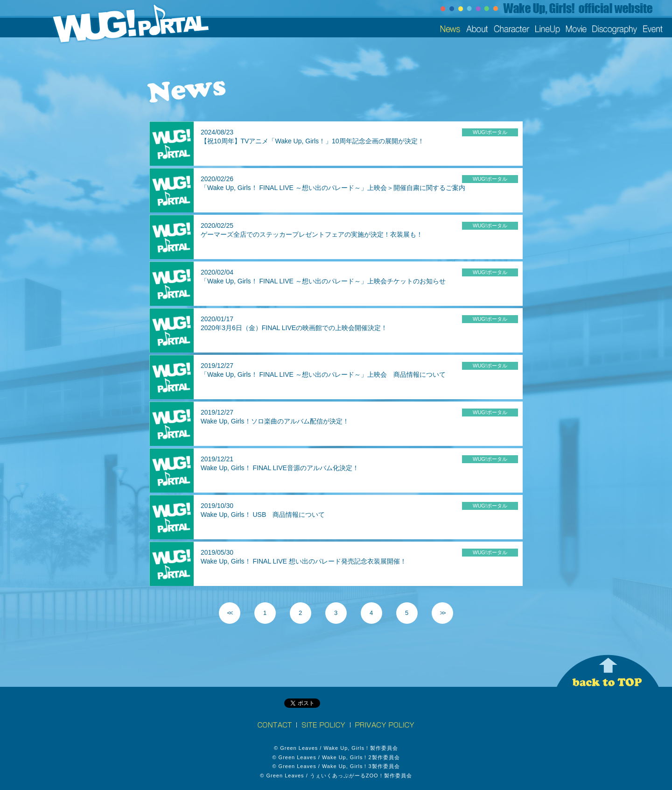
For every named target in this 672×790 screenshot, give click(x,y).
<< (229, 613)
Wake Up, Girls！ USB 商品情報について (263, 515)
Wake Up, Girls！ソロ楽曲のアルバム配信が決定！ (275, 421)
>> (442, 613)
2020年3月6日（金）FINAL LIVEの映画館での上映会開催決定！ (294, 328)
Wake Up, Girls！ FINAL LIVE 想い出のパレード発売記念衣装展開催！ (304, 561)
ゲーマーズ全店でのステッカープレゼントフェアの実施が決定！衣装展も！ (312, 234)
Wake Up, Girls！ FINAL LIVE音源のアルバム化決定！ (280, 468)
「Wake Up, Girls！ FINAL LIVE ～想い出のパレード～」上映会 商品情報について (323, 374)
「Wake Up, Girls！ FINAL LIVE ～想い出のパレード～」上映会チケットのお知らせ (323, 281)
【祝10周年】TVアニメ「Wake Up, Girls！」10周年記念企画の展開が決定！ (312, 141)
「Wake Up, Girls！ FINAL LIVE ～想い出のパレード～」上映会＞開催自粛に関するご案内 (333, 188)
